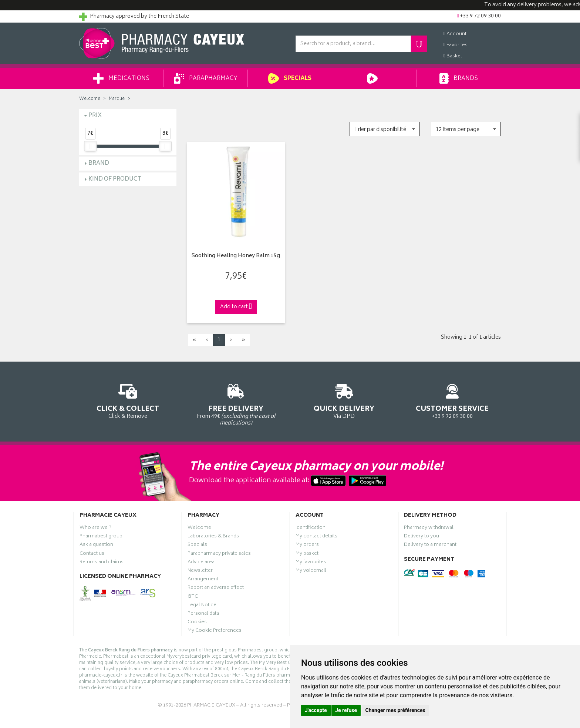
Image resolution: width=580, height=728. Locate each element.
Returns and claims (102, 563)
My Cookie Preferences (215, 631)
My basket (307, 554)
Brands (458, 78)
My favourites (311, 563)
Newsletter (200, 571)
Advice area (201, 563)
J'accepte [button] (316, 710)
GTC (193, 597)
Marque (117, 99)
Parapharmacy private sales (219, 554)
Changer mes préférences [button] (395, 710)
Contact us (92, 554)
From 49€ (236, 403)
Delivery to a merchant (430, 546)
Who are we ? (95, 529)
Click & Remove (128, 400)
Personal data (203, 614)
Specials (290, 78)
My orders (307, 546)
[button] (385, 129)
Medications (121, 78)
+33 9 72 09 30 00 (453, 400)
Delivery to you (421, 537)
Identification (311, 529)
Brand (99, 163)
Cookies (197, 623)
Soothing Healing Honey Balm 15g (236, 256)
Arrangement (203, 580)
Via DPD (344, 400)
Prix (95, 116)
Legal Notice (202, 606)
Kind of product (115, 179)
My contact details (316, 537)
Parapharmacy (206, 78)
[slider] (90, 146)
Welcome (90, 99)
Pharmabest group (101, 537)
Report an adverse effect (216, 588)
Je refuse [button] (346, 710)
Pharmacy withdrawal (429, 529)
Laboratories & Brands (213, 537)
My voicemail (311, 571)
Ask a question (96, 546)
